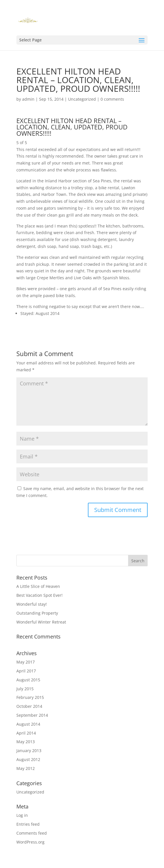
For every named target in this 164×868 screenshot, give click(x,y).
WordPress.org (30, 842)
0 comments (112, 99)
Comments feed (32, 833)
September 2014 (32, 715)
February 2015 (30, 697)
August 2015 (28, 680)
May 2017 (26, 662)
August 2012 (28, 759)
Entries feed (28, 824)
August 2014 (28, 724)
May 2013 (26, 742)
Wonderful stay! (32, 604)
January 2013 (29, 751)
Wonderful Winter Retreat (41, 622)
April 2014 (26, 733)
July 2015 (25, 689)
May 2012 (26, 768)
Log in (22, 815)
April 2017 (26, 671)
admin (28, 99)
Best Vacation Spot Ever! (39, 595)
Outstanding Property (37, 613)
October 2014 (29, 706)
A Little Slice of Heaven (38, 586)
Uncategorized (82, 99)
